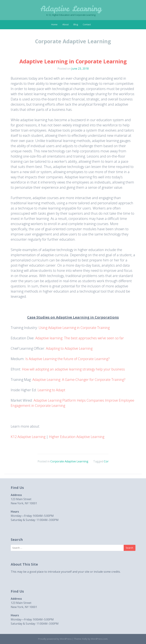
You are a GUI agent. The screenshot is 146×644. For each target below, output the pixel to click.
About (65, 24)
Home (54, 24)
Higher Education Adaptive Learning (77, 437)
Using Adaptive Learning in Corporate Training (74, 328)
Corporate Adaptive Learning (69, 461)
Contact (87, 24)
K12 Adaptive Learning (28, 437)
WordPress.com (99, 639)
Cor (106, 461)
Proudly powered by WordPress (55, 639)
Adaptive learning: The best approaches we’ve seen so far (80, 338)
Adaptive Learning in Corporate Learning (73, 61)
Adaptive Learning (71, 9)
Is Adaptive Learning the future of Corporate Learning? (68, 359)
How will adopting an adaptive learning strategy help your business (73, 369)
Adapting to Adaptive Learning (69, 348)
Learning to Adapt (51, 390)
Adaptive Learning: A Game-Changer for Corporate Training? (79, 380)
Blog (76, 24)
